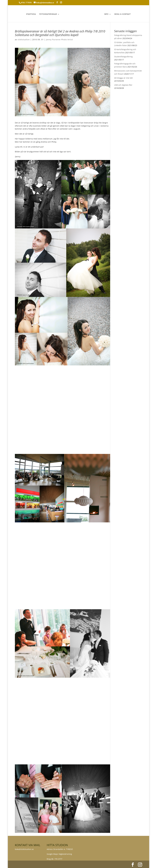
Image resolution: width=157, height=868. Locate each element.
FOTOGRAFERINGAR (48, 14)
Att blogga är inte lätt (123, 78)
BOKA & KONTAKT (123, 14)
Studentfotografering (123, 57)
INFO (107, 14)
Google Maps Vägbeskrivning (59, 854)
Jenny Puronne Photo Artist (60, 40)
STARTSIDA (31, 14)
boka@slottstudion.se (25, 849)
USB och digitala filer (123, 85)
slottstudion (24, 40)
